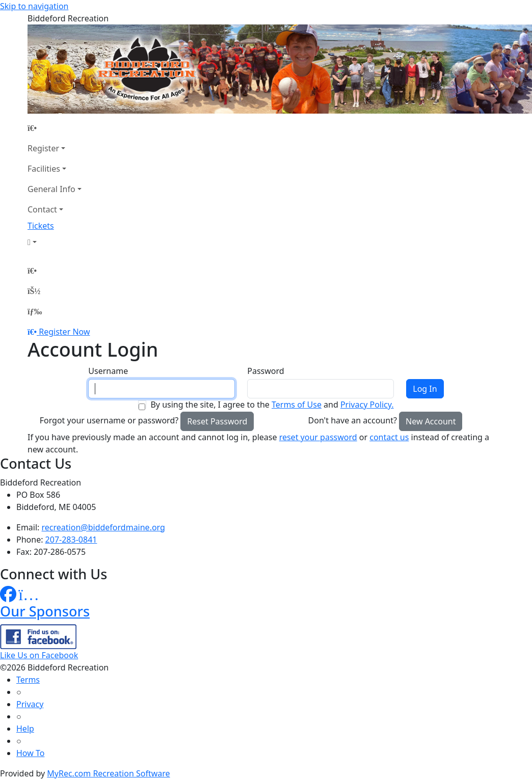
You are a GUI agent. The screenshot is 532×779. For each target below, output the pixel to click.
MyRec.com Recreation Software (108, 773)
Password (265, 371)
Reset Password (217, 421)
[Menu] (35, 311)
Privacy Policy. (367, 405)
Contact (42, 209)
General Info (51, 189)
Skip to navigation (34, 6)
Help (25, 729)
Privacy (30, 704)
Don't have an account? (353, 420)
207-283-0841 (71, 540)
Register (43, 148)
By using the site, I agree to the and (272, 405)
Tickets (41, 226)
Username (108, 371)
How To (30, 753)
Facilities (44, 169)
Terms (28, 680)
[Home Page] (55, 128)
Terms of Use (297, 405)
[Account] (55, 242)
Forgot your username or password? (109, 420)
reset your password (318, 437)
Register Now (64, 332)
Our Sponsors (45, 611)
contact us (389, 437)
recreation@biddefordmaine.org (103, 527)
